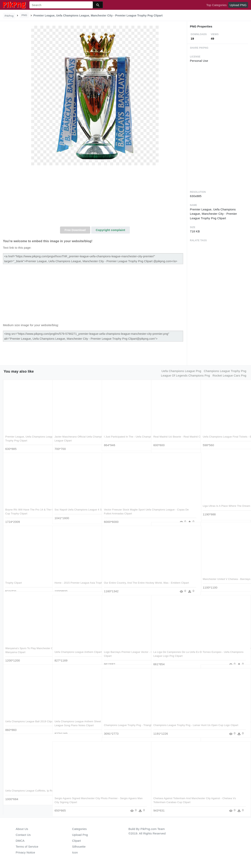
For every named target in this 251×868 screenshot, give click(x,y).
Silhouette (79, 847)
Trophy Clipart (14, 575)
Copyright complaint (110, 230)
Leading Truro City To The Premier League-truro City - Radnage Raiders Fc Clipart (223, 644)
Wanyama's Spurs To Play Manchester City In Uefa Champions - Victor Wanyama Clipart (26, 644)
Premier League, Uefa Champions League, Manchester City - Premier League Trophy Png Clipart (26, 433)
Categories (80, 829)
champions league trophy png (225, 371)
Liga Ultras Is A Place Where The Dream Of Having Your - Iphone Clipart (222, 502)
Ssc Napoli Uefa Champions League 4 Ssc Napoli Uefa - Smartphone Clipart (76, 506)
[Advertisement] (95, 197)
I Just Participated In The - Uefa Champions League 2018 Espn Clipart (123, 433)
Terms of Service (27, 847)
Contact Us (23, 835)
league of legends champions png (186, 375)
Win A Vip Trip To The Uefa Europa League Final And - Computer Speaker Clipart (174, 502)
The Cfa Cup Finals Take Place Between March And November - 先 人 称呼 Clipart (174, 575)
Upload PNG (238, 5)
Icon (75, 852)
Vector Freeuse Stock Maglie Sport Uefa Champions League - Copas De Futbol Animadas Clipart (125, 506)
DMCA (20, 841)
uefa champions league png (181, 371)
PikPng (9, 16)
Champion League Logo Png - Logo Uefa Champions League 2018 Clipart (224, 790)
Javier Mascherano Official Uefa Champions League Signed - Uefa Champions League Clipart (74, 433)
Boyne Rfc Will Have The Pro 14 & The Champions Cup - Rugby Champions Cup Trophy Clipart (25, 506)
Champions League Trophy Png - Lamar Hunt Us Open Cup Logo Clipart (173, 721)
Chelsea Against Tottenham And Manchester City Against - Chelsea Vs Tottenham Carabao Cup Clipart (174, 794)
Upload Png (80, 835)
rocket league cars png (230, 375)
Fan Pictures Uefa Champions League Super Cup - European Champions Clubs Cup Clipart (221, 717)
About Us (22, 829)
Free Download (75, 230)
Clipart (77, 841)
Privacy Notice (25, 852)
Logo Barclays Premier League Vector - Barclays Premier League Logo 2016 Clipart (124, 648)
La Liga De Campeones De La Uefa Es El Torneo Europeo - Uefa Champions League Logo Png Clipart (175, 648)
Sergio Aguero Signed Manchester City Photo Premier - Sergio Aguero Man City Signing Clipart (75, 794)
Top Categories (216, 5)
